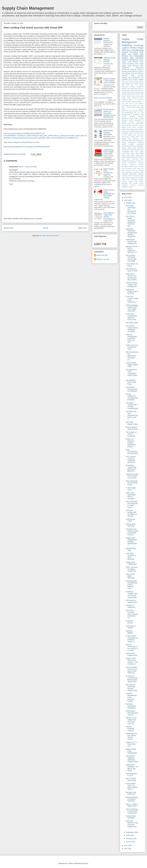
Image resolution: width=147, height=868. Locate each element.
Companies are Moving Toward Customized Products (132, 532)
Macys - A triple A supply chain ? (132, 805)
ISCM (130, 100)
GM (134, 94)
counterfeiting (126, 146)
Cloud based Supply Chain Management (131, 241)
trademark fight (127, 183)
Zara (129, 139)
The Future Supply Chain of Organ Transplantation (132, 406)
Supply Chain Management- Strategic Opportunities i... (131, 542)
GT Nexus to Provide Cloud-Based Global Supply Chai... (132, 679)
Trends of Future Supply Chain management (132, 285)
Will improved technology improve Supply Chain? (132, 687)
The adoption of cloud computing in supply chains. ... (132, 373)
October (129, 203)
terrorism (124, 181)
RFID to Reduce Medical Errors (132, 428)
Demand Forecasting (130, 52)
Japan (138, 107)
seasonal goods (138, 172)
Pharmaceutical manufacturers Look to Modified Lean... (132, 585)
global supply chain (132, 153)
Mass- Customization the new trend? (132, 452)
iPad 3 (137, 157)
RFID (142, 52)
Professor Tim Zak (103, 259)
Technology (139, 45)
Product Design (137, 48)
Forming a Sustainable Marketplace (131, 706)
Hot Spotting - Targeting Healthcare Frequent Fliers (132, 759)
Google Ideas (131, 96)
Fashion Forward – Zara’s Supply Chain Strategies (109, 81)
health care (126, 54)
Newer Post (9, 228)
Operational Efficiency (129, 70)
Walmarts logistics (129, 632)
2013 (126, 200)
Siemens (135, 126)
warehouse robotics (127, 187)
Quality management (135, 120)
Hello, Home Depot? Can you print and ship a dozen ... (132, 277)
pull (142, 168)
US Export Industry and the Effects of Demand (131, 513)
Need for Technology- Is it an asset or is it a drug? (132, 647)
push (123, 170)
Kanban (141, 109)
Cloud (124, 64)
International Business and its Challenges (132, 389)
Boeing (141, 83)
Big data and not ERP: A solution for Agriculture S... (132, 249)
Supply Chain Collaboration (131, 563)
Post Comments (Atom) (50, 236)
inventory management (130, 60)
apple (132, 58)
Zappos (124, 139)
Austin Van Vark (102, 255)
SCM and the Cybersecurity (131, 654)
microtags (125, 165)
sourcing (137, 176)
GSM (142, 94)
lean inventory (137, 161)
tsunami (136, 183)
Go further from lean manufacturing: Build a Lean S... (132, 415)
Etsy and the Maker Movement (130, 576)
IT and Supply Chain (131, 489)
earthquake (140, 146)
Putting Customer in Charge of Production (132, 799)
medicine (141, 163)
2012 (126, 845)
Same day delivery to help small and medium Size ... (132, 825)
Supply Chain (130, 73)
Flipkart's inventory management (108, 40)
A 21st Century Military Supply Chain (132, 365)
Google (124, 96)
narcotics (141, 165)
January (129, 842)
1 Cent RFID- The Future (132, 265)
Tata (135, 133)
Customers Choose (130, 622)
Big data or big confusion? (131, 793)
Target (131, 133)
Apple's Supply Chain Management (131, 751)
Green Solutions (132, 98)
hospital (132, 157)
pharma (131, 166)
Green (124, 98)
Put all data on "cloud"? (131, 627)
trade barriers (139, 181)
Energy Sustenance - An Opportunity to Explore (132, 397)
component (140, 142)
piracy (136, 166)
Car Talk (134, 85)
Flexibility (130, 94)
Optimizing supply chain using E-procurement (132, 476)
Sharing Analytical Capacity (130, 729)
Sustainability (139, 56)
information (139, 58)
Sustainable (125, 133)
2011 (123, 81)
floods (132, 152)
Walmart (141, 73)
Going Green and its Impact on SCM (132, 347)
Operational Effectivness (133, 68)
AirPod (136, 81)
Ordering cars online (131, 520)
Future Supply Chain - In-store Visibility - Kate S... (132, 786)
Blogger (85, 863)
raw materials (139, 170)
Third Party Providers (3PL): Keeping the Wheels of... (132, 614)
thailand (131, 181)
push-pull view (130, 170)
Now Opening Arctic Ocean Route (131, 382)
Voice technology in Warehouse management (132, 811)
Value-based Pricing (128, 137)
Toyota (138, 133)
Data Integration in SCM (131, 775)
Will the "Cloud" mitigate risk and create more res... (131, 721)
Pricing (132, 118)
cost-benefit (140, 144)
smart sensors (133, 79)
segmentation (133, 174)
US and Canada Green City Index (133, 135)
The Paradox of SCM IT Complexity (131, 434)
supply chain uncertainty (129, 179)
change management (129, 142)
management (132, 163)
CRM (128, 85)
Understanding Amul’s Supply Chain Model (109, 152)
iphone (128, 159)
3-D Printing (129, 81)
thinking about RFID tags (131, 525)
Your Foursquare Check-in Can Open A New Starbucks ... (132, 670)
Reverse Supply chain (128, 124)
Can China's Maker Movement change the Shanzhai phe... (130, 221)
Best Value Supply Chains (132, 423)
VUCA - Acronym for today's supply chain (132, 569)
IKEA (142, 66)
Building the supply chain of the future (132, 291)
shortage (124, 176)
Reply (11, 184)
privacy (124, 168)
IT (133, 100)
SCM (124, 50)
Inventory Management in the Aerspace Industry (131, 697)
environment (137, 150)
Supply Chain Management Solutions (133, 129)
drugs (133, 75)
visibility (141, 79)
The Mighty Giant (132, 323)
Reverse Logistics (138, 72)
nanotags (133, 165)
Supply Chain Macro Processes (133, 127)
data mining (133, 146)
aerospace (136, 139)
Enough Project (130, 92)
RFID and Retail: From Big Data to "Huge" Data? (132, 504)
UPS (142, 133)
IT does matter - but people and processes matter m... (132, 639)
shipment (141, 174)
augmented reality (127, 140)
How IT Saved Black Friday (131, 779)
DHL (129, 89)
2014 (126, 197)
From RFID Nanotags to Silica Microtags (131, 556)
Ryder (138, 124)
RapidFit (124, 122)
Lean (131, 56)
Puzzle (136, 118)
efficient (124, 148)
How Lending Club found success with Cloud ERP (131, 258)
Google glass (140, 96)
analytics (125, 58)
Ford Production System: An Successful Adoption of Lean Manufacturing (109, 113)
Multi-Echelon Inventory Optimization (108, 132)
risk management (134, 77)
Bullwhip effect (138, 62)
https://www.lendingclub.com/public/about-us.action (22, 142)
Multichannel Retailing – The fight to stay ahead (132, 768)
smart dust (130, 176)
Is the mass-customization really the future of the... (131, 317)
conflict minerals (128, 144)
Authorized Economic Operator (130, 83)
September (130, 832)
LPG (135, 113)
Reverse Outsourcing (136, 122)
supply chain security (137, 178)
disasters (125, 75)
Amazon (141, 81)
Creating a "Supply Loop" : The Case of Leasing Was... (132, 594)
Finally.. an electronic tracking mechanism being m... (131, 443)
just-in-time (136, 159)
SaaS (124, 73)
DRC (136, 89)
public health (137, 168)
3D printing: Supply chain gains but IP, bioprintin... (131, 468)
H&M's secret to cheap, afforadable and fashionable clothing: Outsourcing (104, 195)
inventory (127, 45)
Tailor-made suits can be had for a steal (132, 483)
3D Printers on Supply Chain (131, 601)
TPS (136, 73)
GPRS (138, 94)
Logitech (124, 116)
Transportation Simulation (131, 817)
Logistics (125, 48)
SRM (130, 126)
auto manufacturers (138, 140)
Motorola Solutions (137, 116)
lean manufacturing (135, 50)
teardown (141, 179)
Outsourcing (125, 118)
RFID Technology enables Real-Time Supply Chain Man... (132, 308)
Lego (142, 115)
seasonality (125, 174)
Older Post (82, 228)
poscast (141, 166)
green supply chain (137, 155)
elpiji (132, 150)
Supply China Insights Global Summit (133, 131)
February (129, 839)
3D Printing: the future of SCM (131, 270)
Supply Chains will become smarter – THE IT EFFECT (132, 661)
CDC (123, 85)
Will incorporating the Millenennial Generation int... (132, 356)
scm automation (127, 172)
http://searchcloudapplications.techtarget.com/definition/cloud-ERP (27, 147)
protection (129, 168)
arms (142, 139)
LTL (139, 113)
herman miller (126, 157)
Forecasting (130, 64)
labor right (130, 161)
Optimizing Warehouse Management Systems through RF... (131, 233)
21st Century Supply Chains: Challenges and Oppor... (132, 329)
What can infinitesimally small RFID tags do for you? (131, 338)
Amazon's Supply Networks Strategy (110, 60)
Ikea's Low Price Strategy (103, 98)
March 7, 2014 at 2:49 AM (28, 167)
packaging (125, 166)
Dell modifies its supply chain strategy (109, 215)
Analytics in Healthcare (130, 606)
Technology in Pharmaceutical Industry (132, 713)
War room (140, 137)
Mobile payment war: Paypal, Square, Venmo (131, 736)
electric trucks (132, 148)
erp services (14, 174)
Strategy (141, 126)
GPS (137, 64)
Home (46, 228)
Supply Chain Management (28, 8)
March (129, 835)
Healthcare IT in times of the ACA (131, 744)
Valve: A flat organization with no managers (131, 496)
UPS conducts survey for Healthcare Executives (131, 459)
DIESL (132, 89)
